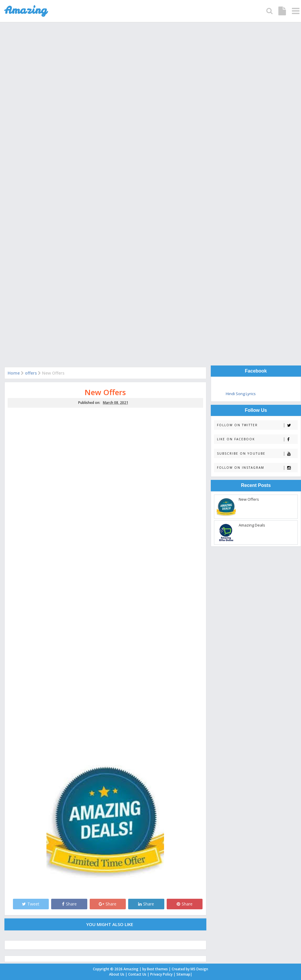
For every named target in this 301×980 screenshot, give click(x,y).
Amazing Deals (252, 525)
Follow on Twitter (257, 425)
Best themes (157, 969)
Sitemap (183, 974)
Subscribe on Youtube (257, 454)
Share (69, 904)
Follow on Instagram (257, 468)
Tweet (31, 904)
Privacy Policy (161, 974)
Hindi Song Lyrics (241, 394)
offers (31, 373)
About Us (117, 974)
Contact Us (137, 974)
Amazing (131, 969)
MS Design (199, 969)
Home (14, 373)
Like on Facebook (257, 439)
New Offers (105, 392)
